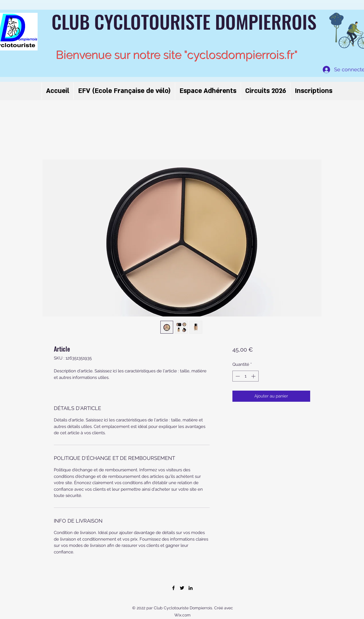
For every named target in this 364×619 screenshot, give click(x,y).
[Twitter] (182, 588)
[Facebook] (173, 588)
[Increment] (254, 376)
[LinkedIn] (191, 588)
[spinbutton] (245, 376)
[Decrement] (237, 376)
